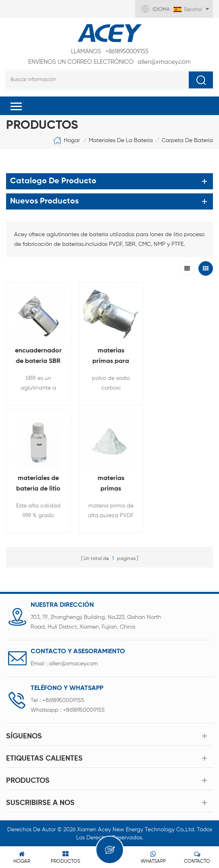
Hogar (66, 140)
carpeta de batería (187, 140)
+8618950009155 (110, 52)
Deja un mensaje (110, 850)
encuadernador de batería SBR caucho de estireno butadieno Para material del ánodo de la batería (38, 357)
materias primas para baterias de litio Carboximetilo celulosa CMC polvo (109, 357)
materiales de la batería (121, 140)
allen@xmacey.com (109, 62)
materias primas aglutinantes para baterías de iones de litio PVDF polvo (38, 483)
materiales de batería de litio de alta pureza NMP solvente (181, 357)
